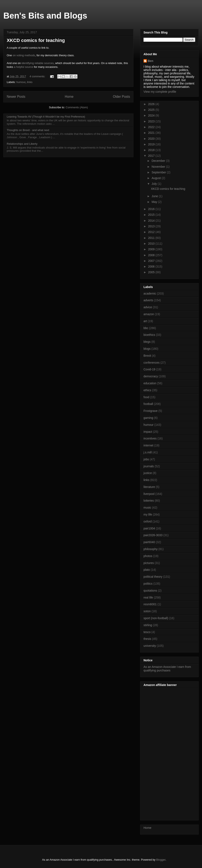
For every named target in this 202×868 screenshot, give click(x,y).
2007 (152, 261)
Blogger (161, 860)
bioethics (149, 335)
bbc (146, 328)
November (159, 167)
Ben (150, 61)
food (146, 397)
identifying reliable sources (38, 63)
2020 (152, 139)
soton (147, 611)
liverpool (149, 494)
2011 (152, 238)
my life (148, 514)
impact (148, 432)
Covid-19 (149, 369)
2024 (152, 115)
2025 (152, 110)
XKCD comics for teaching (36, 40)
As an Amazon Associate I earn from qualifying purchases (167, 669)
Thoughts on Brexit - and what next (28, 130)
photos (148, 556)
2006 (152, 267)
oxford (148, 521)
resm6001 (150, 604)
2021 (152, 133)
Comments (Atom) (77, 107)
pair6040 (149, 542)
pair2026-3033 (153, 535)
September (159, 172)
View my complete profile (160, 92)
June (155, 196)
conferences (151, 363)
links (30, 82)
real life (148, 597)
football (148, 404)
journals (149, 466)
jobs (146, 459)
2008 (152, 255)
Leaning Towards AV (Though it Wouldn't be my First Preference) (46, 117)
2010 (152, 244)
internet (148, 445)
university (150, 646)
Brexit (147, 356)
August (156, 178)
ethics (147, 390)
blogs (147, 349)
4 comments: (38, 76)
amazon (149, 314)
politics (148, 584)
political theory (153, 577)
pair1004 (149, 528)
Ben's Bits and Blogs (45, 16)
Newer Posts (16, 97)
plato (147, 570)
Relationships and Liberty (22, 144)
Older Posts (122, 97)
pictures (149, 563)
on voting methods (24, 55)
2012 (152, 232)
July (155, 184)
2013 (152, 226)
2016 (152, 209)
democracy (151, 376)
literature (149, 487)
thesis (147, 639)
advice (148, 307)
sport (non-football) (156, 618)
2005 (152, 272)
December (159, 161)
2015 (152, 215)
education (150, 383)
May (155, 202)
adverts (148, 300)
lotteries (149, 501)
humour (21, 82)
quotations (150, 591)
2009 (152, 249)
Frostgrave (151, 411)
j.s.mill (148, 452)
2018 (152, 150)
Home (69, 97)
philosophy (151, 549)
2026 (152, 104)
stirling (148, 625)
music (147, 508)
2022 (152, 127)
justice (148, 473)
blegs (147, 342)
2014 (152, 221)
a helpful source (24, 67)
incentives (150, 438)
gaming (148, 418)
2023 (152, 121)
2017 (152, 156)
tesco (147, 632)
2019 (152, 144)
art (145, 321)
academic (150, 293)
